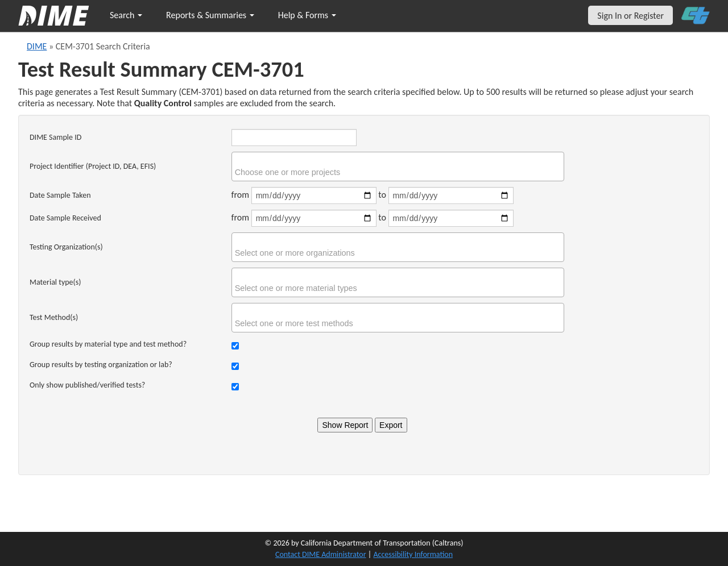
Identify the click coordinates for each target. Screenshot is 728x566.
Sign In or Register (630, 16)
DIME (37, 46)
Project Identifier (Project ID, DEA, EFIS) (93, 166)
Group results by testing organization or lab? (101, 365)
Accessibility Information (413, 554)
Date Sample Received (65, 218)
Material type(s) (55, 282)
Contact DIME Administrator (321, 554)
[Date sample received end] (451, 218)
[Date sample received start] (314, 218)
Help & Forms (307, 15)
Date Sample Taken (60, 195)
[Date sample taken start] (314, 195)
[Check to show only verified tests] (235, 387)
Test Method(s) (54, 317)
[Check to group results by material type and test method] (235, 346)
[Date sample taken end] (451, 195)
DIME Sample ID (55, 137)
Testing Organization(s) (66, 247)
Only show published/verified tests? (87, 385)
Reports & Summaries (210, 15)
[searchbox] (399, 172)
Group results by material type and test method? (108, 344)
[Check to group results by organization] (235, 366)
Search (126, 15)
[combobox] (398, 167)
